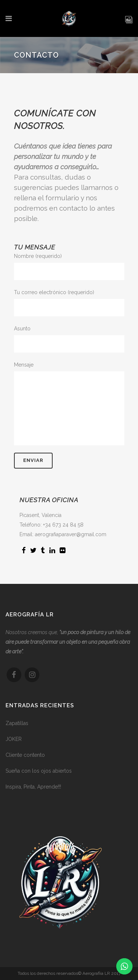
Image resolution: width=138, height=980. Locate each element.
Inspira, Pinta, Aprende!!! (33, 790)
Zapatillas (17, 726)
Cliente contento (25, 758)
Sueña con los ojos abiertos (39, 774)
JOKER (14, 742)
